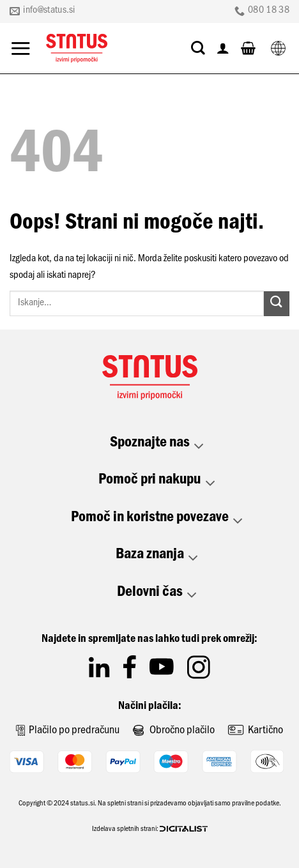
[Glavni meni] (20, 48)
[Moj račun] (223, 48)
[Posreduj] (277, 304)
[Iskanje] (198, 48)
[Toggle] (199, 446)
